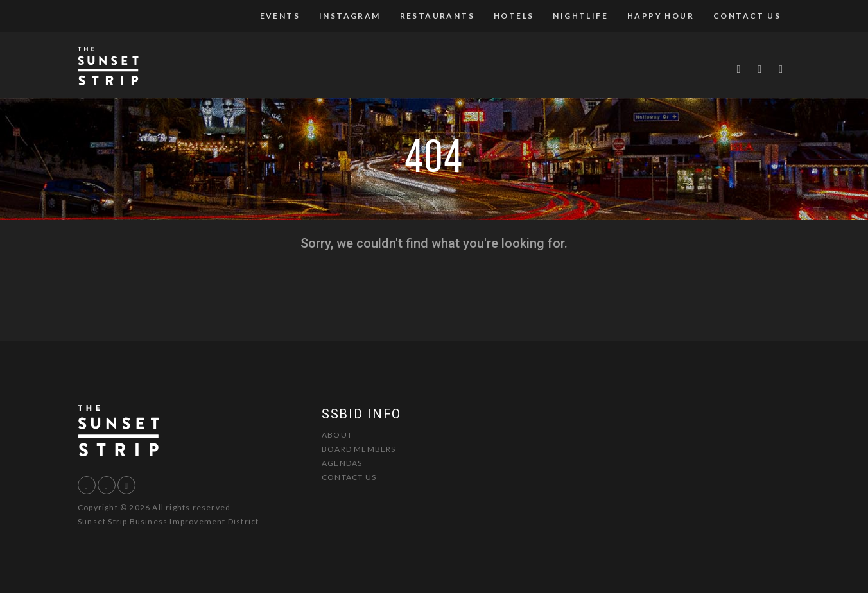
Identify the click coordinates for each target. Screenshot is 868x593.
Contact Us (747, 16)
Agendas (342, 463)
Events (280, 16)
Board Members (359, 449)
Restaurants (437, 16)
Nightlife (580, 16)
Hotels (514, 16)
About (337, 435)
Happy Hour (661, 16)
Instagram (350, 16)
